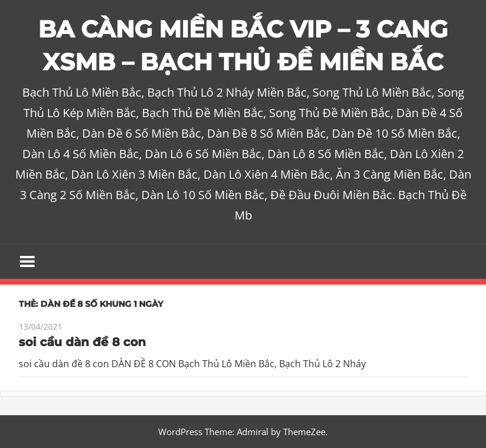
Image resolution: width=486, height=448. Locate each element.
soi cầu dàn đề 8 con (82, 342)
